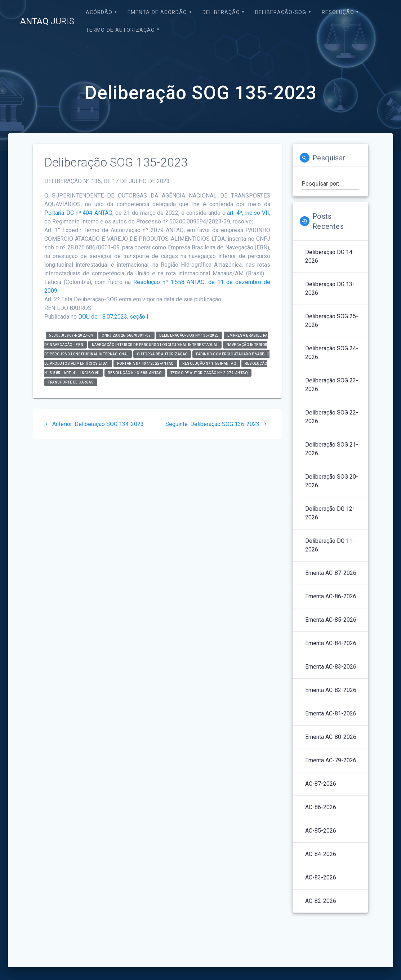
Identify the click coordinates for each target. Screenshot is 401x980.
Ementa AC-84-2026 (331, 643)
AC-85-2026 (321, 831)
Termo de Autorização (120, 30)
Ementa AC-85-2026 (331, 620)
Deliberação (221, 12)
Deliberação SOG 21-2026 (332, 449)
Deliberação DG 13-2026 (330, 289)
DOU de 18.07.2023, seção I (113, 317)
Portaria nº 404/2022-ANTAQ (146, 363)
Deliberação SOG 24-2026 (332, 353)
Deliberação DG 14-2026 (330, 256)
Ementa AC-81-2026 (331, 713)
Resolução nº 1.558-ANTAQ (209, 363)
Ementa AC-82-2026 (331, 690)
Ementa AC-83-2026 (331, 667)
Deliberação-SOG (281, 12)
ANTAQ (47, 21)
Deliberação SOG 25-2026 (332, 321)
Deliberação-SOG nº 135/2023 (189, 335)
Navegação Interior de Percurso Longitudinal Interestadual (155, 345)
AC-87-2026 (321, 784)
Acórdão (99, 12)
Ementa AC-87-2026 (331, 573)
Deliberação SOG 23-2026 (332, 385)
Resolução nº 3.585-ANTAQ (135, 373)
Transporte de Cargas (71, 382)
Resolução (338, 12)
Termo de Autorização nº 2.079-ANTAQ (209, 373)
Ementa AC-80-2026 (331, 737)
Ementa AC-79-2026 (331, 760)
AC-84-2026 (321, 854)
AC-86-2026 (321, 807)
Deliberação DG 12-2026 (330, 513)
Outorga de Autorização (162, 354)
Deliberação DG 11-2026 (330, 545)
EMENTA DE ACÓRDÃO (157, 12)
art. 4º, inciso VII (248, 213)
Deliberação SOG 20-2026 (332, 481)
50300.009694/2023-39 (71, 335)
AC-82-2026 (321, 901)
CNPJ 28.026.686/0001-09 (126, 335)
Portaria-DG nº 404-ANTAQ (79, 213)
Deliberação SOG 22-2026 (332, 417)
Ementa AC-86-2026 (331, 596)
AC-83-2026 (321, 877)
